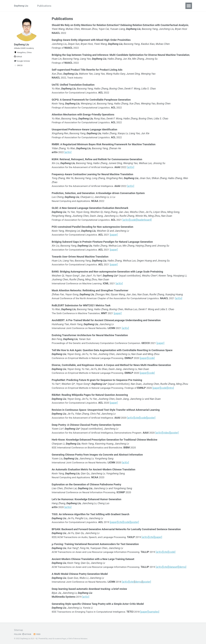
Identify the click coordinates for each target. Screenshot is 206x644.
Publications (46, 6)
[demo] (188, 566)
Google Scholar (22, 63)
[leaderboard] (148, 219)
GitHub (27, 633)
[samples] (159, 611)
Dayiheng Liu (21, 6)
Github (18, 59)
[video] (172, 432)
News (62, 6)
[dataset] (179, 566)
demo (142, 581)
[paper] (117, 234)
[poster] (155, 417)
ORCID (18, 68)
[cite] (141, 417)
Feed (38, 633)
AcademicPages (61, 638)
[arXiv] (68, 152)
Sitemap (19, 629)
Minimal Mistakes (82, 638)
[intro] (176, 387)
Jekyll (50, 638)
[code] (137, 219)
